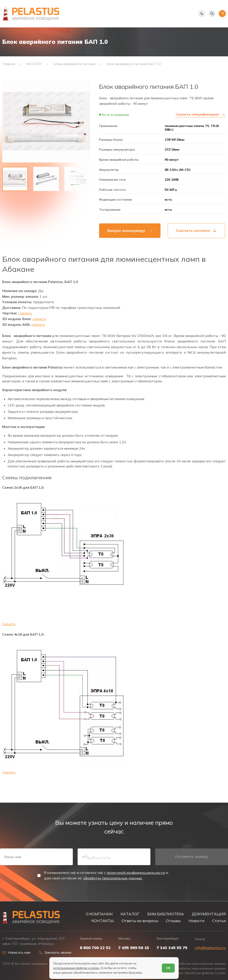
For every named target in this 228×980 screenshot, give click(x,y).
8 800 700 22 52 (95, 948)
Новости (196, 921)
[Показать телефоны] (202, 14)
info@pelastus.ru (210, 948)
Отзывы (173, 921)
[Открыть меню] (222, 14)
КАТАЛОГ (130, 914)
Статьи (219, 921)
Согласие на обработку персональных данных (190, 968)
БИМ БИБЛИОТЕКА (166, 914)
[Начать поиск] (212, 14)
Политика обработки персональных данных (192, 964)
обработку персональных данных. (113, 878)
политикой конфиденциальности (136, 873)
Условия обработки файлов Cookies (198, 973)
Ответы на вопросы (140, 921)
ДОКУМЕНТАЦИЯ (209, 914)
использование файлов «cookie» (76, 968)
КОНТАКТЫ (103, 921)
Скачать (9, 624)
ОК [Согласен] (168, 968)
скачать (25, 313)
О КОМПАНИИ (99, 914)
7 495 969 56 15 (134, 948)
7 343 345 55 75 (172, 948)
